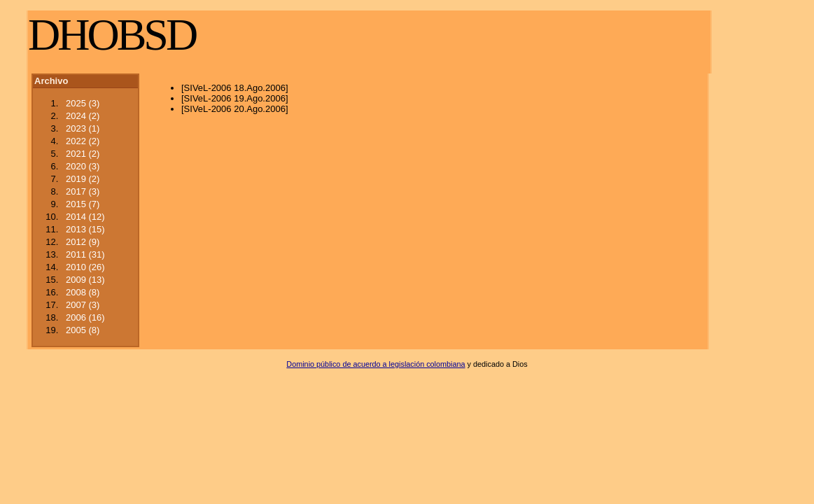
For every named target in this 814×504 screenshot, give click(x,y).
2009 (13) (85, 280)
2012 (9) (83, 242)
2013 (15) (85, 229)
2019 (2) (83, 179)
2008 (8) (83, 292)
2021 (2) (83, 154)
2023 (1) (83, 128)
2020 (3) (83, 166)
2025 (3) (83, 103)
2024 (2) (83, 116)
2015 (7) (83, 204)
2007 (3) (83, 305)
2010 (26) (85, 267)
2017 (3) (83, 191)
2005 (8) (83, 330)
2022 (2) (83, 141)
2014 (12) (85, 217)
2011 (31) (85, 254)
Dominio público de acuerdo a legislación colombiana (376, 364)
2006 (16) (85, 317)
